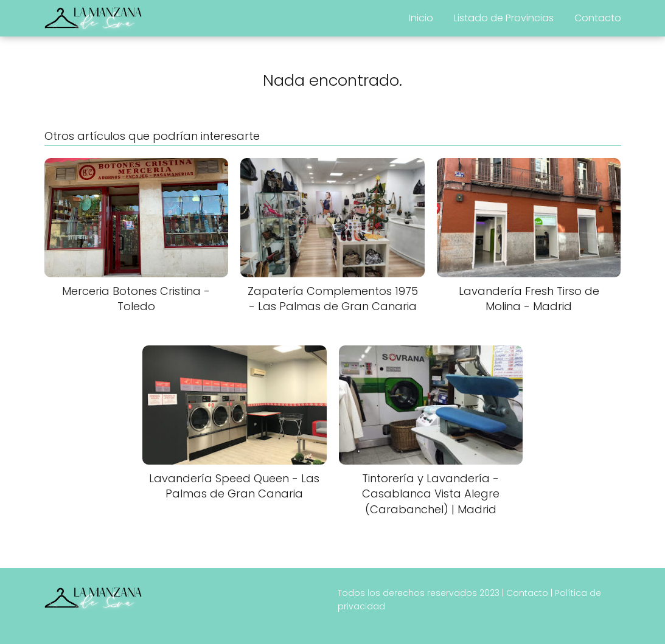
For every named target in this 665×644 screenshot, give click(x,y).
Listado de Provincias (504, 18)
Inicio (421, 18)
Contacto (598, 18)
